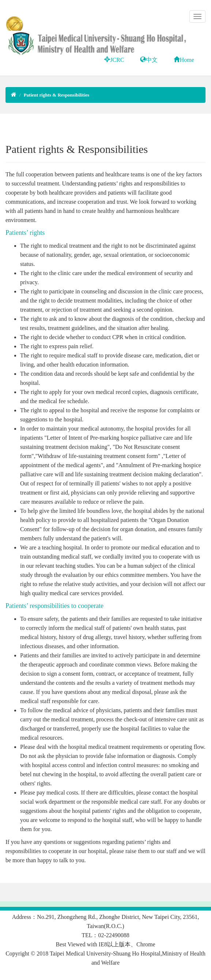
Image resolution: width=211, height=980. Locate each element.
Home (184, 60)
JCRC (114, 60)
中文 (149, 60)
